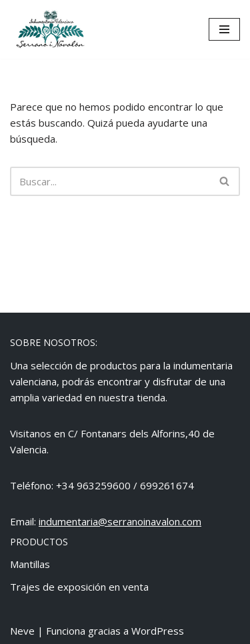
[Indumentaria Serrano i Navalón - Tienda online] (50, 29)
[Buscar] (110, 181)
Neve (22, 631)
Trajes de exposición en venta (79, 587)
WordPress (158, 631)
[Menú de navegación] (224, 29)
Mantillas (30, 564)
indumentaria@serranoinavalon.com (120, 521)
